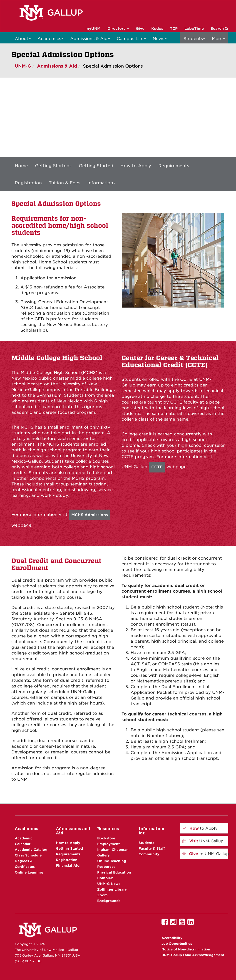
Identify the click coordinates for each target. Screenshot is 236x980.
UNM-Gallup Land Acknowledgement (193, 955)
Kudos (157, 29)
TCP (174, 29)
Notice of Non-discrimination (186, 949)
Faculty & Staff (152, 848)
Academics (50, 39)
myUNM (93, 29)
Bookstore (106, 838)
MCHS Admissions (90, 515)
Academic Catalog (31, 850)
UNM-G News (109, 884)
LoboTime (194, 29)
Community (149, 854)
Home (21, 166)
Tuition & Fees (65, 183)
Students (194, 39)
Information (101, 183)
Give (140, 29)
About (23, 39)
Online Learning (29, 872)
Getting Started (53, 166)
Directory (118, 29)
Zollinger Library (112, 889)
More (218, 39)
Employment (108, 844)
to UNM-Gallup (205, 854)
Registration (28, 183)
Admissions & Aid (90, 39)
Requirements (174, 166)
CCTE (157, 467)
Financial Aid (68, 865)
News (160, 39)
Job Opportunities (177, 944)
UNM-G (23, 66)
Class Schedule (28, 855)
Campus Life (131, 39)
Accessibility (172, 938)
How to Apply (136, 166)
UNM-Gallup (203, 841)
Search (219, 29)
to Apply (200, 828)
